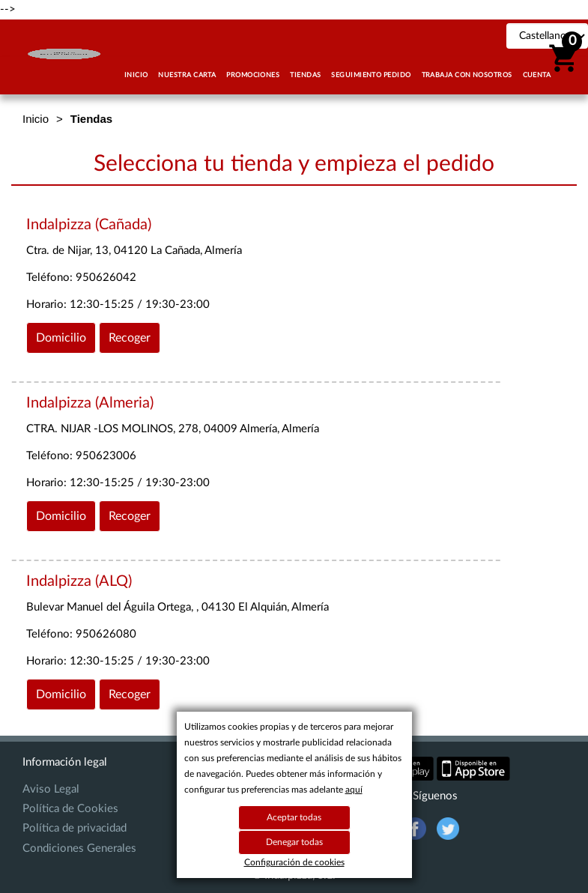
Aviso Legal (51, 789)
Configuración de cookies (294, 862)
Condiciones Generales (79, 848)
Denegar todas (294, 842)
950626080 (106, 634)
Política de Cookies (70, 809)
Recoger (130, 338)
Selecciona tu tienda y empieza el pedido (294, 164)
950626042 (106, 278)
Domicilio (61, 338)
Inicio (36, 119)
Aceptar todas (294, 817)
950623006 (106, 456)
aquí (354, 790)
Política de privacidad (75, 828)
